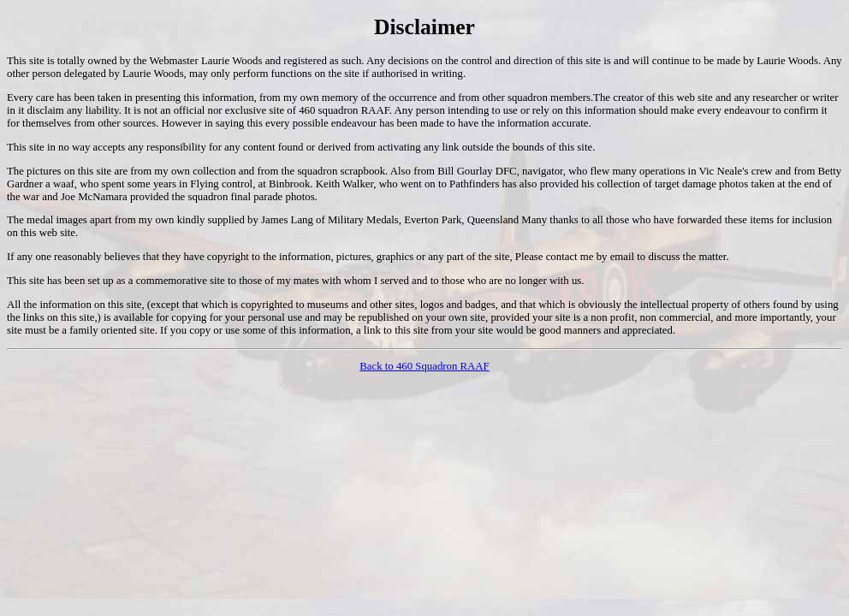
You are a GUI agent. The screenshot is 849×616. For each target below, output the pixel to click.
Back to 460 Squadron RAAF (424, 366)
